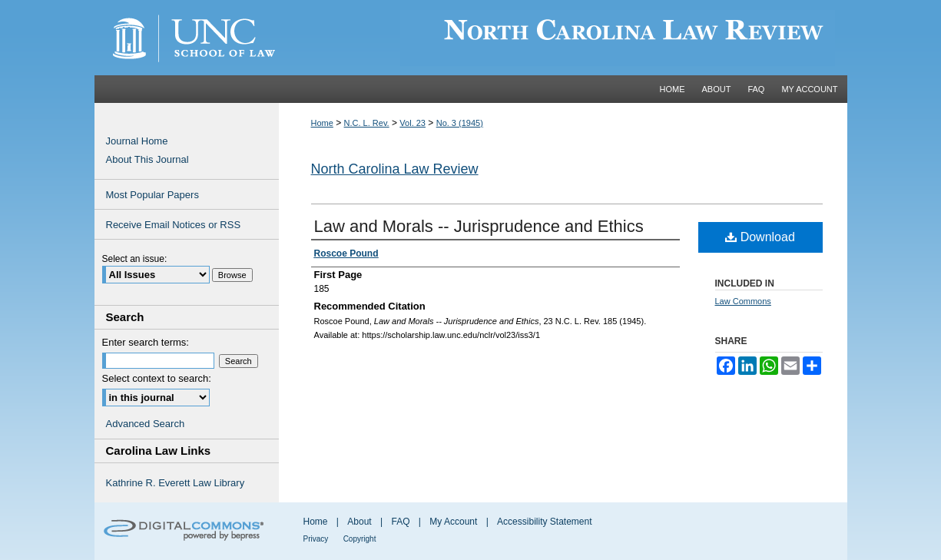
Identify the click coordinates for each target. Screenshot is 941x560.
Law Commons (743, 301)
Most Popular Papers (152, 195)
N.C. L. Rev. (367, 123)
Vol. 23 (413, 123)
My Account (453, 522)
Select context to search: (157, 378)
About (359, 522)
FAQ (400, 522)
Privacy (316, 539)
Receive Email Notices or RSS (174, 225)
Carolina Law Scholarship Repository (563, 38)
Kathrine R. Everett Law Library (176, 483)
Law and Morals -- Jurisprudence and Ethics (479, 226)
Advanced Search (146, 424)
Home (322, 123)
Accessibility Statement (544, 522)
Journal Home (137, 141)
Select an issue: (135, 259)
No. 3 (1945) (460, 123)
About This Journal (147, 159)
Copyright (360, 539)
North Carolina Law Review (395, 169)
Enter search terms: (146, 342)
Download (760, 237)
